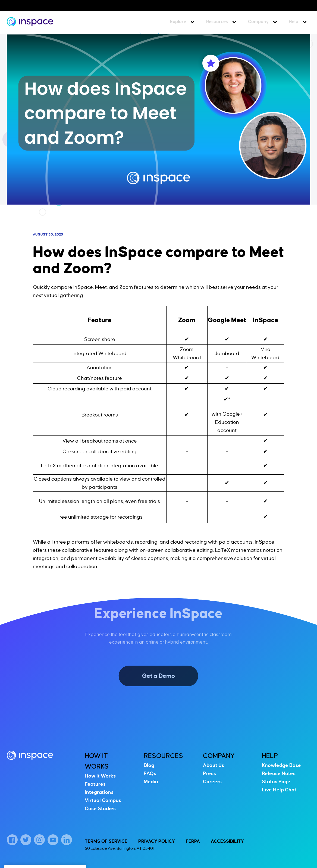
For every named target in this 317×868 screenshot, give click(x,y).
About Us (214, 765)
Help (294, 22)
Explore (178, 22)
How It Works (100, 776)
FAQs (150, 773)
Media (151, 782)
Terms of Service (106, 841)
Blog (149, 765)
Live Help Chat (279, 790)
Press (209, 773)
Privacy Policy (157, 841)
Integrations (99, 792)
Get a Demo (159, 676)
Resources (217, 22)
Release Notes (279, 773)
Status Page (276, 782)
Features (95, 784)
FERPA (193, 841)
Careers (212, 782)
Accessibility (227, 841)
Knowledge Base (281, 765)
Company (258, 22)
